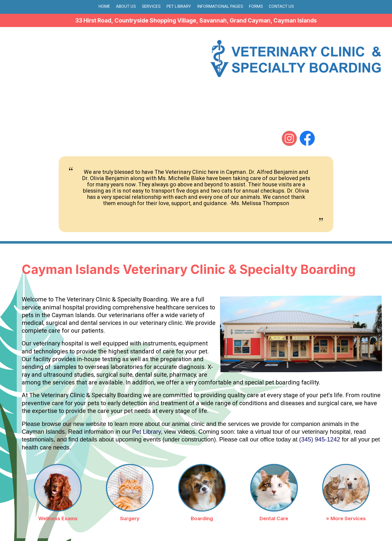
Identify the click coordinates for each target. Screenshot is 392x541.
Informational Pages (220, 6)
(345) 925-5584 (349, 83)
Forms (256, 6)
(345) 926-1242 (353, 101)
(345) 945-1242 (289, 83)
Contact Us (281, 6)
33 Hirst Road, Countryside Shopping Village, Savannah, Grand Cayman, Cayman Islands (196, 20)
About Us (126, 6)
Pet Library (179, 6)
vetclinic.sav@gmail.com (309, 110)
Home (104, 6)
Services (151, 6)
